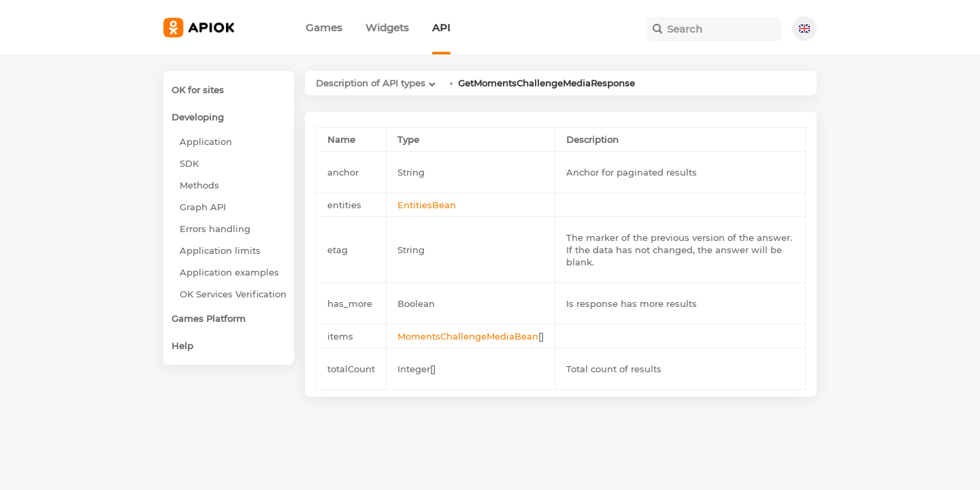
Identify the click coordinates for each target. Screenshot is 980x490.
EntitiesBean (427, 205)
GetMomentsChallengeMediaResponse (546, 83)
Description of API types (371, 83)
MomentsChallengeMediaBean (468, 336)
